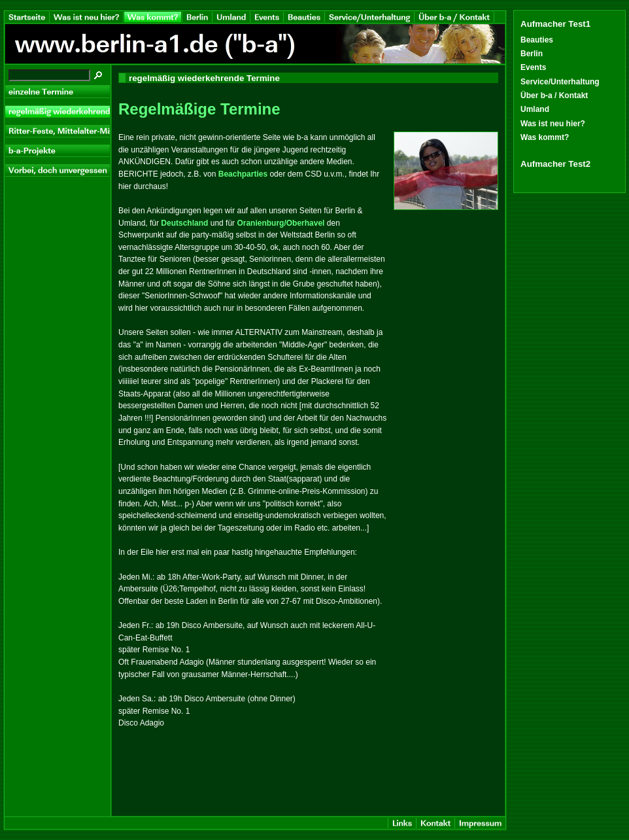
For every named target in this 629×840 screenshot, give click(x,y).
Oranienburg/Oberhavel (280, 223)
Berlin (532, 54)
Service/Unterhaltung (560, 82)
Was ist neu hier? (553, 124)
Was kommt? (545, 137)
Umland (535, 109)
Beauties (537, 40)
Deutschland (184, 223)
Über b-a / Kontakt (554, 96)
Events (533, 67)
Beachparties (243, 174)
